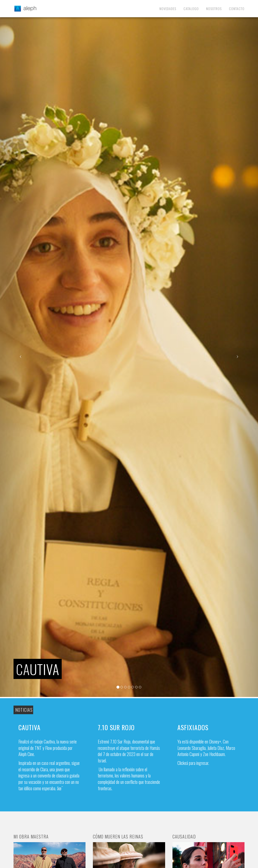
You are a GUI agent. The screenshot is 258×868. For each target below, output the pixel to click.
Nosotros (214, 8)
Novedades (168, 8)
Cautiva (29, 727)
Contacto (237, 8)
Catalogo (191, 8)
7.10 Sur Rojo (116, 727)
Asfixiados (193, 727)
